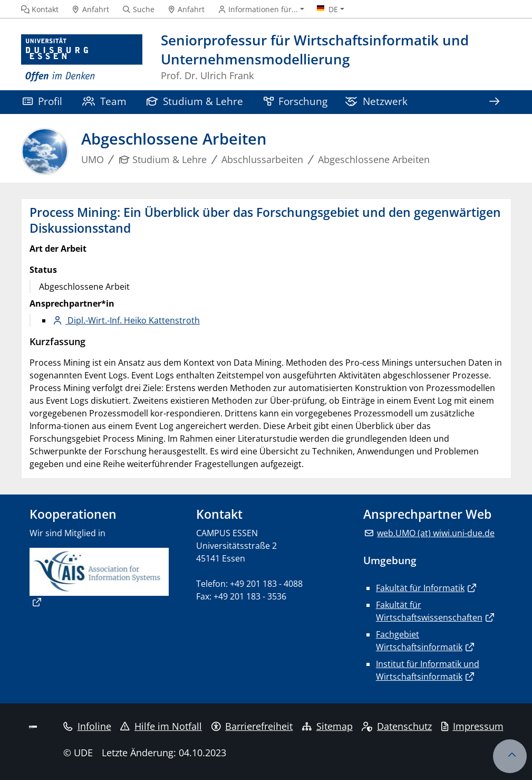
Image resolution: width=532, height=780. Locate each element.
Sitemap (327, 726)
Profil (42, 101)
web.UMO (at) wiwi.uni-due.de (436, 533)
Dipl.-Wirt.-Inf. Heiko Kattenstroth (133, 320)
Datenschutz (397, 726)
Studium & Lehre (195, 101)
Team (104, 101)
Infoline (87, 726)
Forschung (296, 101)
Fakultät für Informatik (420, 588)
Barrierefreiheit (252, 726)
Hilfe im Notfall (161, 726)
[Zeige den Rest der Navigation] (495, 102)
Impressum (472, 726)
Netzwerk (376, 101)
